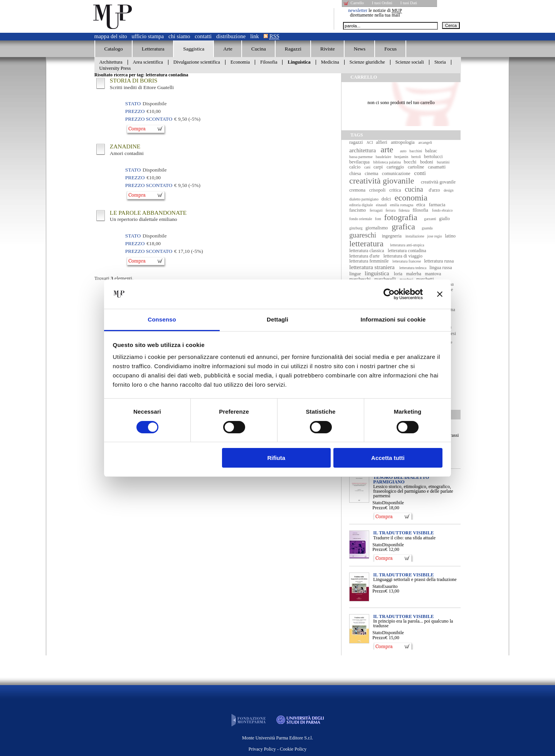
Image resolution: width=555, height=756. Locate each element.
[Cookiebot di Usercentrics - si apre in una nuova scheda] (389, 294)
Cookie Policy (293, 749)
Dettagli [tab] (277, 319)
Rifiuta (276, 458)
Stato (377, 503)
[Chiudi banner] (440, 294)
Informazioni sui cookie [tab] (393, 319)
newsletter (358, 10)
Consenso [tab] (162, 319)
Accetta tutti (388, 458)
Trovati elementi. (114, 278)
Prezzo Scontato (149, 119)
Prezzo (379, 508)
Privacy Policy (262, 749)
